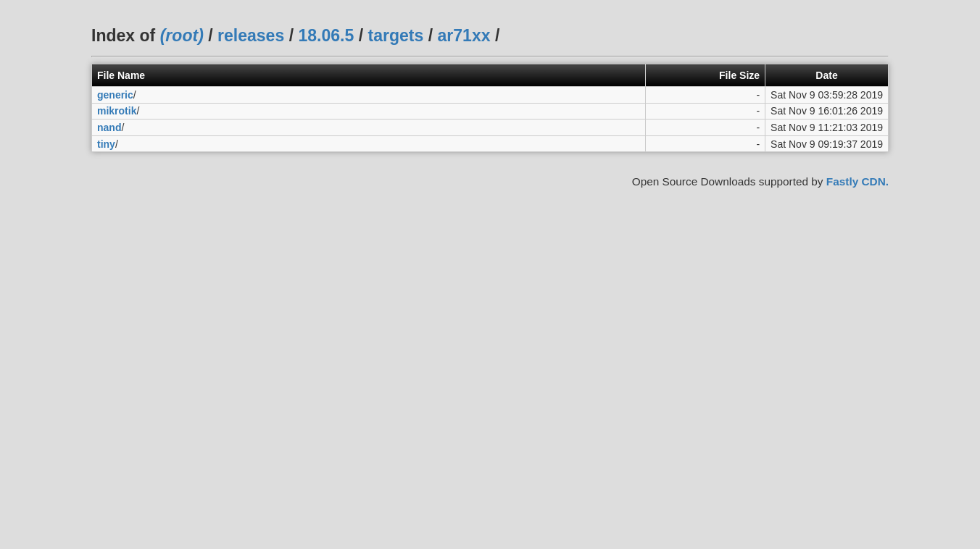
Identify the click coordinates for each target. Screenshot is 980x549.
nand (109, 127)
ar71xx (464, 35)
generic (115, 95)
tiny (106, 144)
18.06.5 (326, 35)
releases (251, 35)
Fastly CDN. (857, 181)
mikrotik (117, 111)
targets (395, 35)
